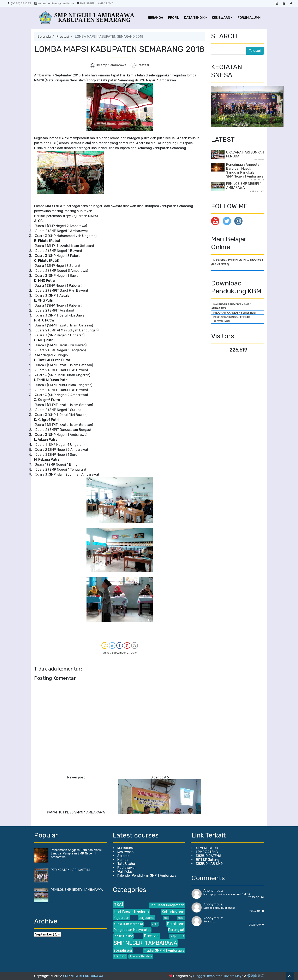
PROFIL (174, 18)
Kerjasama (147, 918)
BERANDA (155, 18)
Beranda (44, 37)
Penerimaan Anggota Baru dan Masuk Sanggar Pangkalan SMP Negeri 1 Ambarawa (245, 170)
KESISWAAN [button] (221, 18)
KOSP (181, 918)
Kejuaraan (121, 918)
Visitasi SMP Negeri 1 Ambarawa (160, 812)
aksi (118, 904)
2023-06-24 (256, 897)
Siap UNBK (177, 936)
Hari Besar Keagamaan (167, 905)
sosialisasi (123, 950)
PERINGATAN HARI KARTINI (70, 870)
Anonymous (213, 891)
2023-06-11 (257, 911)
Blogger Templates (208, 976)
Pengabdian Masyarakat (132, 930)
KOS (166, 918)
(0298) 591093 (20, 3)
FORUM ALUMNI (249, 18)
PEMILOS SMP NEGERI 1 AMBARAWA (244, 186)
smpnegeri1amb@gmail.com (54, 3)
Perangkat (176, 930)
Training (120, 956)
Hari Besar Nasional (132, 912)
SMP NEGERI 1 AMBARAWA (95, 3)
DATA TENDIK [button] (194, 18)
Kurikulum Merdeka (128, 924)
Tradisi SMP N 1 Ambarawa (164, 950)
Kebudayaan (173, 912)
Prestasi (63, 37)
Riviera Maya (234, 976)
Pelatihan (176, 924)
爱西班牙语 (256, 976)
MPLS (155, 924)
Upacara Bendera (141, 956)
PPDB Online (123, 936)
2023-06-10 (256, 925)
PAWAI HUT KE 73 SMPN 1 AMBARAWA (76, 812)
